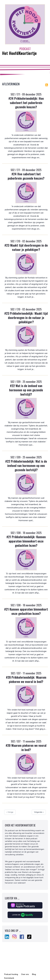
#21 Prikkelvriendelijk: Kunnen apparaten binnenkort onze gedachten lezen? (26, 541)
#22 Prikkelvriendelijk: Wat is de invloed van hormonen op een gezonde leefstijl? (26, 465)
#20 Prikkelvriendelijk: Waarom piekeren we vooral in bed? (26, 679)
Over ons (25, 974)
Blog (34, 974)
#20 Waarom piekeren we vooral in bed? (26, 747)
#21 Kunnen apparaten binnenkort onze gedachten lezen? (26, 611)
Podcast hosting (11, 974)
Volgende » (39, 812)
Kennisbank (9, 978)
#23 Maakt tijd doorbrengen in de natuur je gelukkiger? (26, 247)
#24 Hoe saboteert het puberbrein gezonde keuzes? (26, 176)
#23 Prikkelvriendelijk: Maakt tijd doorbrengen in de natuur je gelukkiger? (26, 317)
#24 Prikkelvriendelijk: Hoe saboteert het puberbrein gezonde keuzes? (26, 103)
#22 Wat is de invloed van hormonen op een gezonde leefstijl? (26, 390)
